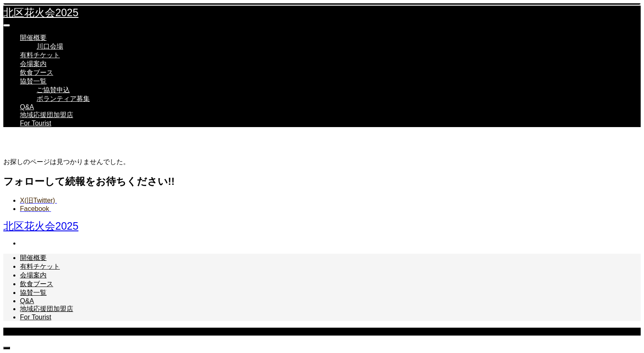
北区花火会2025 (41, 12)
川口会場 (50, 46)
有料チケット (40, 55)
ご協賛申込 (53, 90)
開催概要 (33, 38)
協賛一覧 (33, 81)
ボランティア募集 (63, 99)
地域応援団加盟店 (47, 115)
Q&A (27, 107)
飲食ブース (37, 72)
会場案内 (33, 64)
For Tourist (36, 123)
